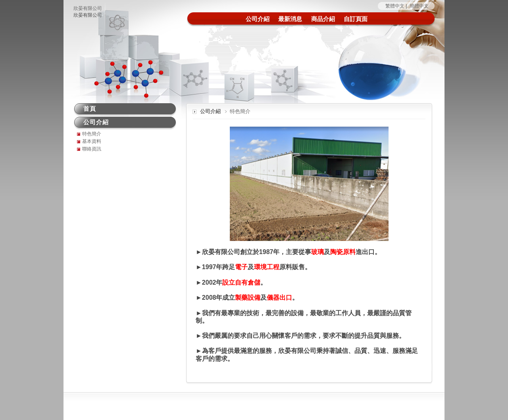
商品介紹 (323, 19)
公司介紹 (258, 19)
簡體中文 (419, 6)
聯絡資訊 (92, 149)
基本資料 (92, 141)
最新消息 (290, 19)
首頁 (90, 109)
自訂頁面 (356, 19)
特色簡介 (92, 134)
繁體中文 (395, 6)
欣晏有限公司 (88, 8)
